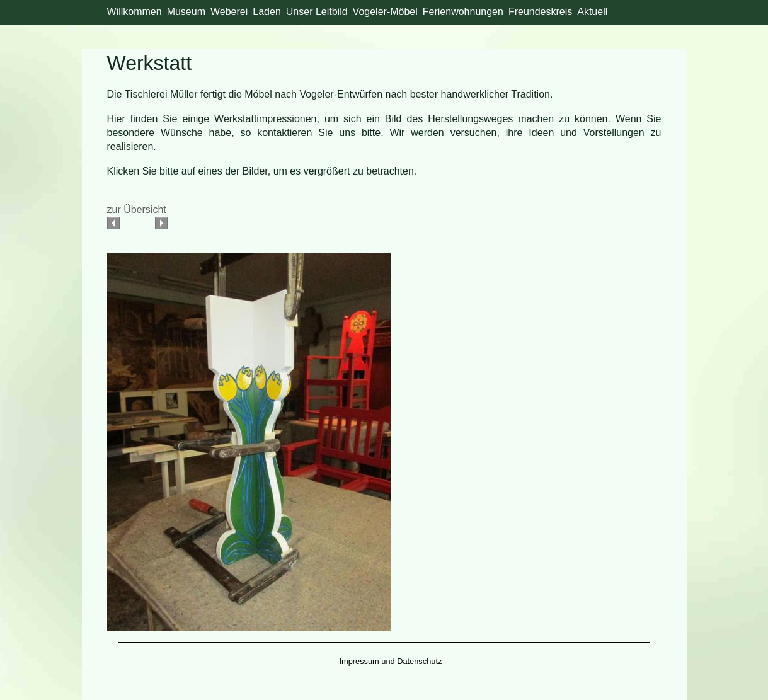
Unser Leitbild (317, 12)
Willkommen (135, 12)
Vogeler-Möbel (385, 12)
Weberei (229, 12)
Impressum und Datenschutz (390, 661)
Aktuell (592, 12)
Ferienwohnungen (463, 12)
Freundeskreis (540, 12)
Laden (267, 12)
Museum (186, 12)
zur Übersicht (137, 209)
